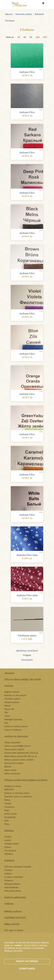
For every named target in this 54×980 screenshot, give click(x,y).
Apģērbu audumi (12, 692)
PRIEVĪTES (9, 790)
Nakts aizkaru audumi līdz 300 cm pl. (21, 756)
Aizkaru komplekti (12, 743)
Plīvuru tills (9, 709)
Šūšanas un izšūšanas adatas (17, 793)
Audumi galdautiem (15, 897)
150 (45, 37)
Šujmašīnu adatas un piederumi (18, 797)
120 (38, 37)
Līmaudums (9, 807)
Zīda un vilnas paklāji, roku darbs (23, 679)
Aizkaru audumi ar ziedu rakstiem (19, 760)
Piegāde (27, 655)
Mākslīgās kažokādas (13, 720)
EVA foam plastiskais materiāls (18, 867)
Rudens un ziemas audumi (16, 727)
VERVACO (9, 854)
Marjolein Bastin (12, 844)
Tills (6, 713)
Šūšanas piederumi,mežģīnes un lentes (26, 780)
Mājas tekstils (12, 924)
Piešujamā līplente (12, 884)
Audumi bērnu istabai (14, 763)
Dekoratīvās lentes (13, 891)
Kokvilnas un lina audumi (15, 696)
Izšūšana (9, 831)
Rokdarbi (39, 14)
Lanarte (8, 840)
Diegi (7, 811)
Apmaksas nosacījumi (27, 651)
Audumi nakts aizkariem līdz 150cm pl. (21, 753)
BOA (6, 821)
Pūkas (7, 824)
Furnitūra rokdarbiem (14, 877)
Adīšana (9, 904)
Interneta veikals (24, 14)
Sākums (9, 14)
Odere (7, 716)
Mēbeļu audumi (13, 911)
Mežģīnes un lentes (13, 786)
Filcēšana (10, 21)
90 (31, 37)
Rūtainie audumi (12, 702)
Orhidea (8, 837)
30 (19, 37)
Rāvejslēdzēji (10, 817)
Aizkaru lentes (10, 770)
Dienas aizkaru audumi (14, 750)
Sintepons (9, 881)
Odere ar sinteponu (13, 730)
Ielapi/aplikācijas (11, 888)
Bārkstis (8, 767)
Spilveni (8, 847)
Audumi (9, 686)
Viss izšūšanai (10, 851)
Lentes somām (11, 814)
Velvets (7, 706)
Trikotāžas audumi (12, 699)
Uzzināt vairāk (27, 969)
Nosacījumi (27, 660)
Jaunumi (9, 673)
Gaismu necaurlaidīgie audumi (17, 746)
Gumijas (8, 804)
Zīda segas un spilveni (14, 930)
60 (25, 37)
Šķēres (7, 800)
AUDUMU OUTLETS (15, 918)
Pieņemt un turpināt (27, 961)
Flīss (6, 723)
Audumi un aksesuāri (16, 736)
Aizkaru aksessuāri (12, 774)
